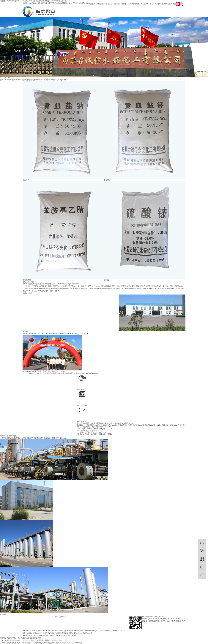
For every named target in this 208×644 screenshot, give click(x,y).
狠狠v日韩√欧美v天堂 (75, 643)
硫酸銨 (116, 4)
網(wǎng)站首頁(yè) (110, 10)
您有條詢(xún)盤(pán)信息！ (161, 4)
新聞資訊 (137, 10)
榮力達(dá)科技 (39, 635)
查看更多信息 (27, 293)
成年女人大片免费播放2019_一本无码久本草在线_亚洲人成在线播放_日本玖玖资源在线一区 (33, 640)
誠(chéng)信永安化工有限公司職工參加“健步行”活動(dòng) (44, 371)
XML (147, 4)
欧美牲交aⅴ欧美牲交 (43, 643)
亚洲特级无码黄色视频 (8, 643)
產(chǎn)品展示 (128, 10)
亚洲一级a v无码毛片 (59, 643)
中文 (175, 4)
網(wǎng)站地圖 (134, 4)
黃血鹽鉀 (100, 4)
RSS (142, 4)
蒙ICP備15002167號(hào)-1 (66, 635)
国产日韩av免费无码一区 (26, 643)
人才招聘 (146, 10)
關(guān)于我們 (119, 10)
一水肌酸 (123, 4)
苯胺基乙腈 (108, 4)
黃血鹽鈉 (92, 4)
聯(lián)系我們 (154, 10)
